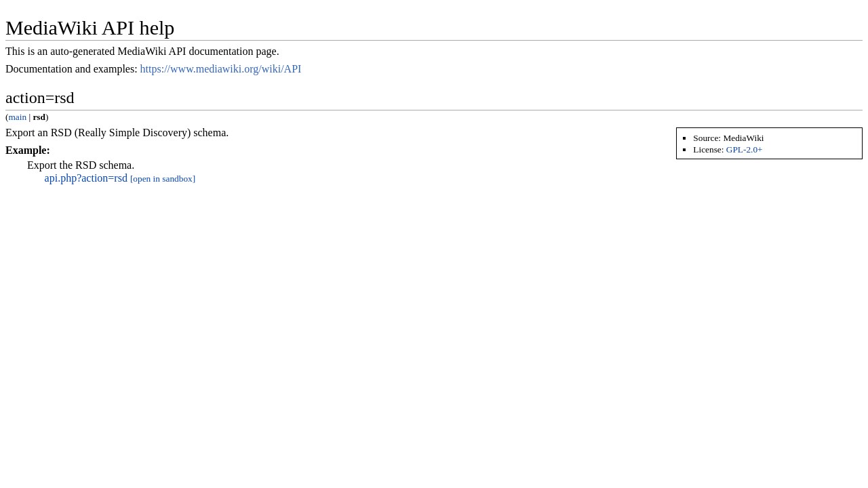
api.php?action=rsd (86, 178)
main (17, 117)
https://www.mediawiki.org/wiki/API (221, 69)
